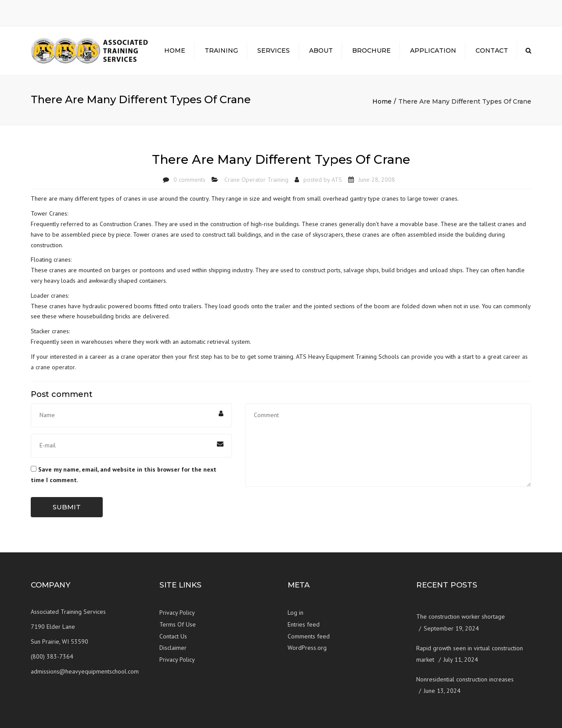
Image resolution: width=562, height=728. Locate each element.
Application (433, 50)
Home (175, 50)
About (321, 50)
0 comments (189, 180)
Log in (295, 613)
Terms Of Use (178, 624)
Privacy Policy (177, 613)
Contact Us (173, 636)
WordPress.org (307, 648)
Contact (492, 50)
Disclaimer (173, 648)
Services (274, 50)
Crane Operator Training (256, 180)
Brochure (371, 50)
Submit (67, 507)
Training (221, 50)
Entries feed (304, 624)
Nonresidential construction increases (465, 679)
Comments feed (309, 636)
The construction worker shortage (461, 616)
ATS (337, 180)
